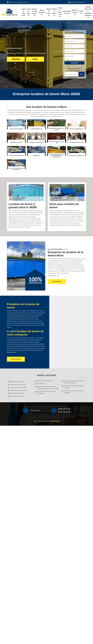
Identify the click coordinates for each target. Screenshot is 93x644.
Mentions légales (55, 421)
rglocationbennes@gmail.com (78, 2)
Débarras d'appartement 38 (42, 12)
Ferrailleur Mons (41, 384)
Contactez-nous (16, 359)
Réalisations (16, 59)
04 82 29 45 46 (13, 2)
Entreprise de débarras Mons (17, 393)
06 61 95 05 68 (25, 2)
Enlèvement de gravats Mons (17, 382)
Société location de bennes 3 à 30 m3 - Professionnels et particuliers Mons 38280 (48, 388)
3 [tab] (55, 276)
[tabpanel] (67, 263)
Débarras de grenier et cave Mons (19, 390)
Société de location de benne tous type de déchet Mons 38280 (74, 382)
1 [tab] (49, 276)
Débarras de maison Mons (17, 396)
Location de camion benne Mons (18, 387)
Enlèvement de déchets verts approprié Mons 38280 (74, 387)
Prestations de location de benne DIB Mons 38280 (46, 393)
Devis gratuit (57, 282)
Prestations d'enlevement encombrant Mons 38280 (74, 392)
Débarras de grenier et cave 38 (60, 12)
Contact (35, 59)
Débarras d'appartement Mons (45, 381)
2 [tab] (52, 276)
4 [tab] (58, 276)
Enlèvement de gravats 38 (75, 12)
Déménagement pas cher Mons (18, 384)
